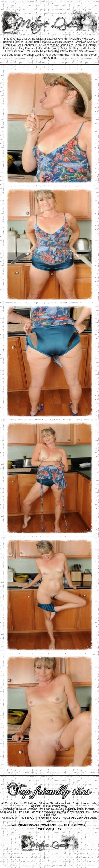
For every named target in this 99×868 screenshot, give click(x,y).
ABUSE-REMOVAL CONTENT (34, 825)
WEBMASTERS (49, 829)
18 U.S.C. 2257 (74, 825)
